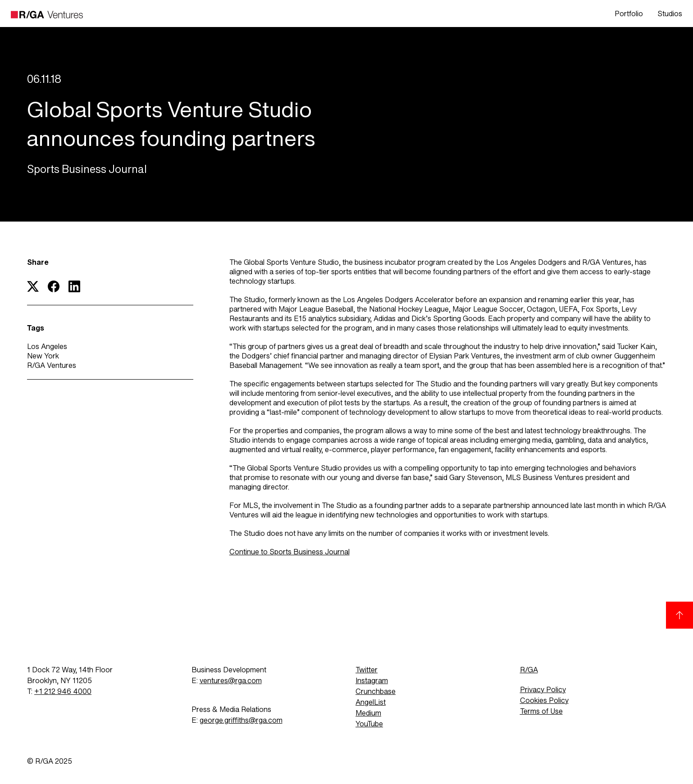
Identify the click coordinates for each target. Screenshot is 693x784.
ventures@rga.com (231, 681)
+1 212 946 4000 (63, 691)
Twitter (367, 670)
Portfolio (629, 14)
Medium (368, 713)
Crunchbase (376, 691)
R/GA (529, 670)
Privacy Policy (543, 690)
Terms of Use (541, 711)
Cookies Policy (544, 700)
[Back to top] (679, 615)
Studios (670, 14)
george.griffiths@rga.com (241, 720)
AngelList (371, 702)
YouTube (369, 724)
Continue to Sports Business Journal (290, 552)
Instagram (372, 681)
